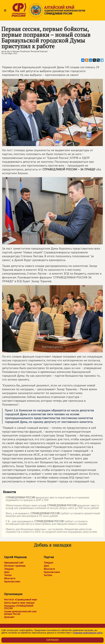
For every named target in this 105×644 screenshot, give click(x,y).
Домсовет (9, 617)
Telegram (9, 569)
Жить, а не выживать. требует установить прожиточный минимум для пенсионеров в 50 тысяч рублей (51, 515)
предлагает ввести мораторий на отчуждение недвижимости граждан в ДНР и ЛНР (46, 499)
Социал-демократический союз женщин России (20, 613)
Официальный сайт (14, 563)
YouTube (48, 575)
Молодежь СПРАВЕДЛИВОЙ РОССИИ (19, 607)
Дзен (7, 572)
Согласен (52, 640)
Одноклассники (12, 582)
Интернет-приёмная (15, 566)
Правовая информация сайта (88, 633)
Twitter (8, 575)
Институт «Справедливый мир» (21, 600)
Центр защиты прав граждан (19, 603)
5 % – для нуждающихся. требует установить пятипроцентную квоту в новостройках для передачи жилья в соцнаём (45, 523)
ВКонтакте (10, 578)
